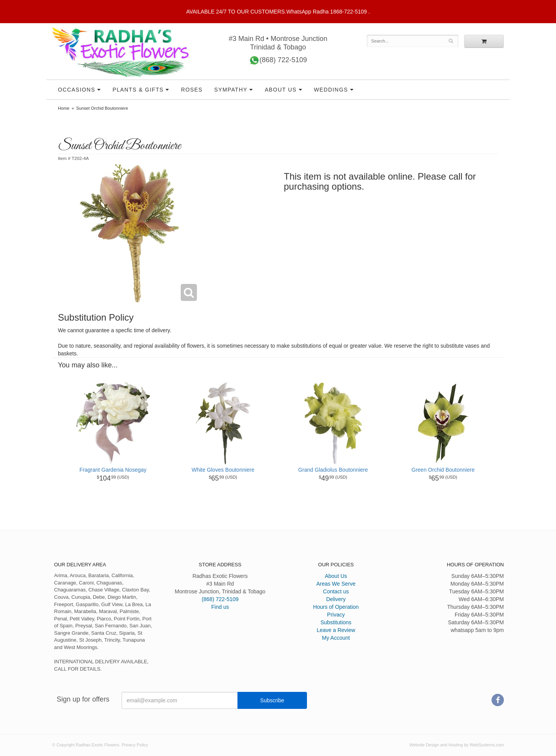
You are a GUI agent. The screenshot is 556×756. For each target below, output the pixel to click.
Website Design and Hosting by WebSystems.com (457, 745)
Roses (192, 90)
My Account (336, 638)
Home (64, 108)
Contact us (336, 591)
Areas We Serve (336, 584)
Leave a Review (336, 630)
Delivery (336, 599)
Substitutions (336, 622)
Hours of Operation (336, 607)
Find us (220, 607)
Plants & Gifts (138, 90)
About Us (281, 90)
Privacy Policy (135, 745)
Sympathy (231, 90)
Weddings (331, 90)
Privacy (336, 615)
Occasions (77, 90)
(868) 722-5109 (278, 60)
